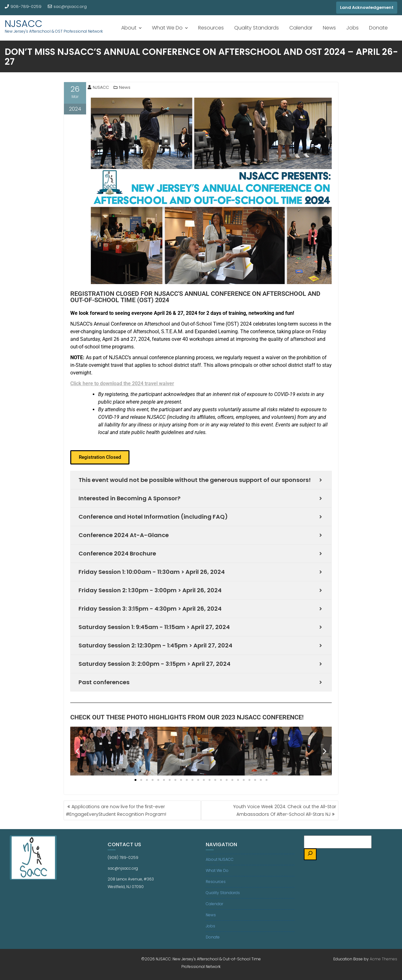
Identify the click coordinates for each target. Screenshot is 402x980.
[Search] (310, 854)
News (329, 28)
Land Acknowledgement (367, 7)
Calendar (301, 28)
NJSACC (24, 24)
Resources (211, 28)
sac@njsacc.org (67, 6)
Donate (378, 28)
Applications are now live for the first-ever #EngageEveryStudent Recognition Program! (116, 810)
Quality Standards (257, 28)
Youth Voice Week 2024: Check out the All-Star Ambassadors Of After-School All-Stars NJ (285, 810)
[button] (100, 457)
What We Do (167, 28)
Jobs (352, 28)
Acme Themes (383, 959)
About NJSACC (220, 859)
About (129, 28)
